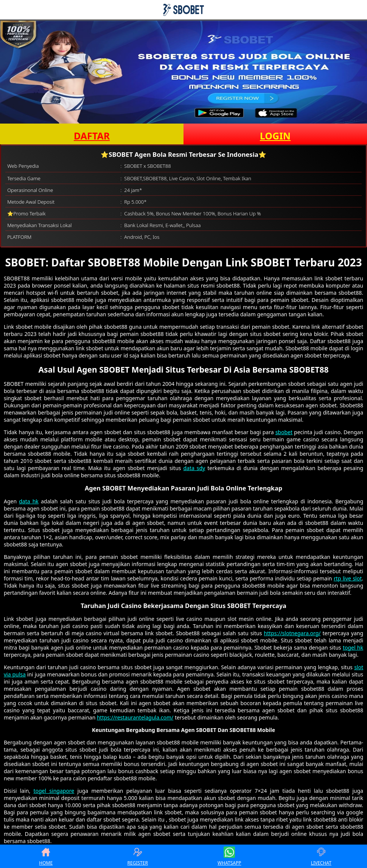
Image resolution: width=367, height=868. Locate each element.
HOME (46, 856)
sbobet (284, 432)
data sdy (194, 468)
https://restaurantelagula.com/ (135, 717)
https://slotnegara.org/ (292, 633)
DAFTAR (92, 136)
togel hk (353, 648)
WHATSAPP (229, 856)
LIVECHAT (321, 856)
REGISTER (138, 856)
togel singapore (54, 791)
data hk (29, 501)
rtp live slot (348, 578)
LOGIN (275, 136)
